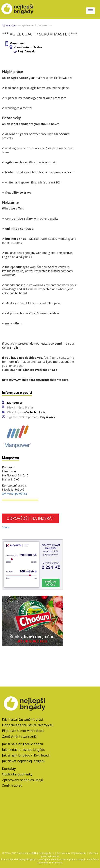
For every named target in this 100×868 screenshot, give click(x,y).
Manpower (17, 43)
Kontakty (9, 769)
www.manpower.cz (14, 493)
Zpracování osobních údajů (23, 780)
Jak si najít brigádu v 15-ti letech (26, 755)
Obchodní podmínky (17, 774)
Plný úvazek (26, 51)
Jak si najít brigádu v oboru (22, 744)
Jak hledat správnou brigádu (24, 750)
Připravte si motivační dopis (23, 731)
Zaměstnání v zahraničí (20, 736)
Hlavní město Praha (28, 47)
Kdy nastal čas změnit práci (22, 719)
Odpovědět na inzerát (30, 518)
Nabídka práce (9, 25)
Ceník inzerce (12, 786)
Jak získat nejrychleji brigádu (24, 761)
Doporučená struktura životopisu (28, 725)
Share (6, 527)
